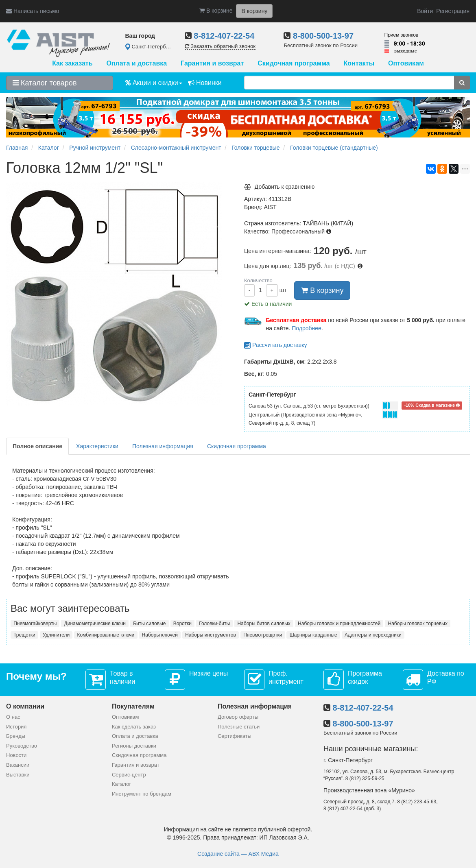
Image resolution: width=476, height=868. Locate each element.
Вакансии (18, 765)
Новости (16, 755)
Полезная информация (163, 446)
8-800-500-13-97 (323, 36)
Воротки (182, 624)
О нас (13, 717)
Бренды (16, 736)
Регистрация (453, 11)
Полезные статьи (239, 727)
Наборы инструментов (211, 635)
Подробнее (307, 328)
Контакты (359, 63)
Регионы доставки (134, 746)
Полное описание (37, 446)
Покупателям (133, 706)
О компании (25, 706)
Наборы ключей (160, 635)
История (16, 727)
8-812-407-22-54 (224, 36)
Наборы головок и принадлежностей (339, 624)
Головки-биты (214, 624)
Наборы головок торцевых (418, 624)
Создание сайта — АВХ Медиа (238, 854)
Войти (425, 11)
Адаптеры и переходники (373, 635)
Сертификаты (235, 736)
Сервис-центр (129, 775)
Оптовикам (406, 63)
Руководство (22, 746)
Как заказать (72, 63)
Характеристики (97, 446)
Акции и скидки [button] (154, 83)
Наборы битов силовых (264, 624)
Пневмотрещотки (263, 635)
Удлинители (56, 635)
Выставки (18, 775)
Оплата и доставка (136, 63)
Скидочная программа (294, 63)
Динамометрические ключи (95, 624)
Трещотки (24, 635)
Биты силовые (149, 624)
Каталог (121, 784)
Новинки (205, 83)
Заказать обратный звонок (220, 46)
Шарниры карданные (313, 635)
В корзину (322, 290)
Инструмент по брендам (142, 794)
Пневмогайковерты (35, 624)
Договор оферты (238, 717)
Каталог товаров (45, 83)
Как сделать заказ (134, 727)
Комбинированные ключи (106, 635)
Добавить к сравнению (279, 187)
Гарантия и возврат (212, 63)
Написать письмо (33, 11)
